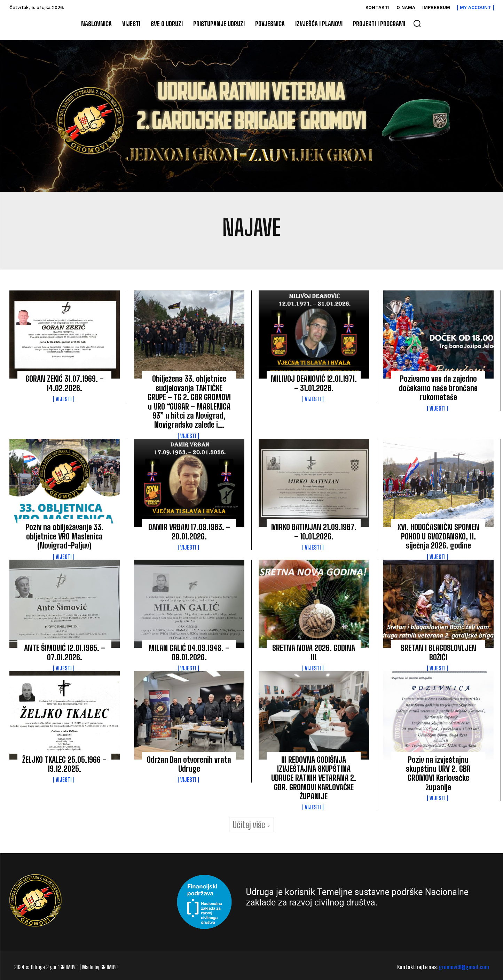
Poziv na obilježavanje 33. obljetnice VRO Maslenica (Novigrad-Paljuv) (64, 536)
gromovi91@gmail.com (464, 967)
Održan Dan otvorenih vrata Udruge (189, 764)
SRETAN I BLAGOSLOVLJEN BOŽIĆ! (438, 652)
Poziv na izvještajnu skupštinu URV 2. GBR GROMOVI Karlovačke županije (438, 773)
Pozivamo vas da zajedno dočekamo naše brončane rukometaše (438, 388)
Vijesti (64, 399)
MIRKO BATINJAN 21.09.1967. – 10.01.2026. (314, 532)
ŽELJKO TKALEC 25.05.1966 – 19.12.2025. (64, 764)
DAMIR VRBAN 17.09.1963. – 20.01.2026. (189, 532)
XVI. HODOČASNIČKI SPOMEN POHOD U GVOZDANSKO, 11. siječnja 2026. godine (438, 536)
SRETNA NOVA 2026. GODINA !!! (314, 652)
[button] (417, 23)
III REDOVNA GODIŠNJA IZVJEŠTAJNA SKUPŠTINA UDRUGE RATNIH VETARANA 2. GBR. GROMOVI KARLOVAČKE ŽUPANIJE (314, 778)
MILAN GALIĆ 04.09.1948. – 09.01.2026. (189, 652)
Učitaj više (251, 825)
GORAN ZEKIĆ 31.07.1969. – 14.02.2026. (65, 383)
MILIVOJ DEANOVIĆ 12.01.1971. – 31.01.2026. (314, 383)
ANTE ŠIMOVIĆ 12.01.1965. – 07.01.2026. (65, 652)
